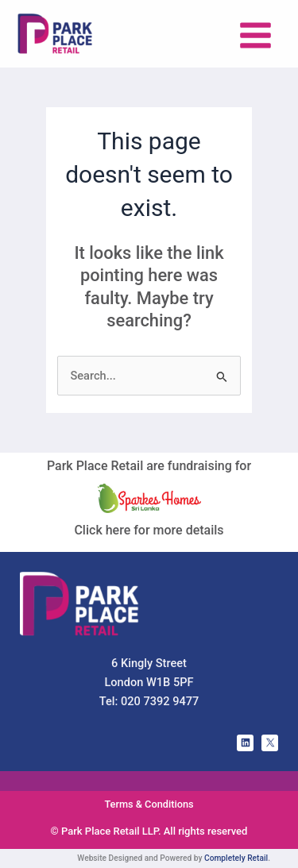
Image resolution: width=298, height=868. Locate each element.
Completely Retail (236, 858)
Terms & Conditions (149, 804)
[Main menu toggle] (255, 35)
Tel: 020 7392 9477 (149, 701)
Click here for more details (149, 530)
